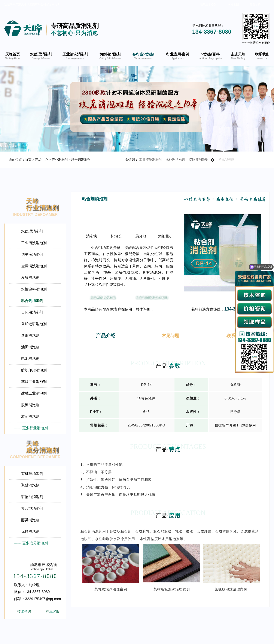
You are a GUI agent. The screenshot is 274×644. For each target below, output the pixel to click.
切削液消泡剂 (199, 160)
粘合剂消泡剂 (81, 160)
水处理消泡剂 (175, 160)
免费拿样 (255, 4)
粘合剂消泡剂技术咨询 (152, 297)
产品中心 (42, 160)
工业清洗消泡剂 (150, 160)
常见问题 (170, 336)
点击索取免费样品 (103, 297)
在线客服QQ (208, 4)
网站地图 (233, 4)
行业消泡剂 (60, 160)
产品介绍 (106, 336)
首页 (28, 160)
